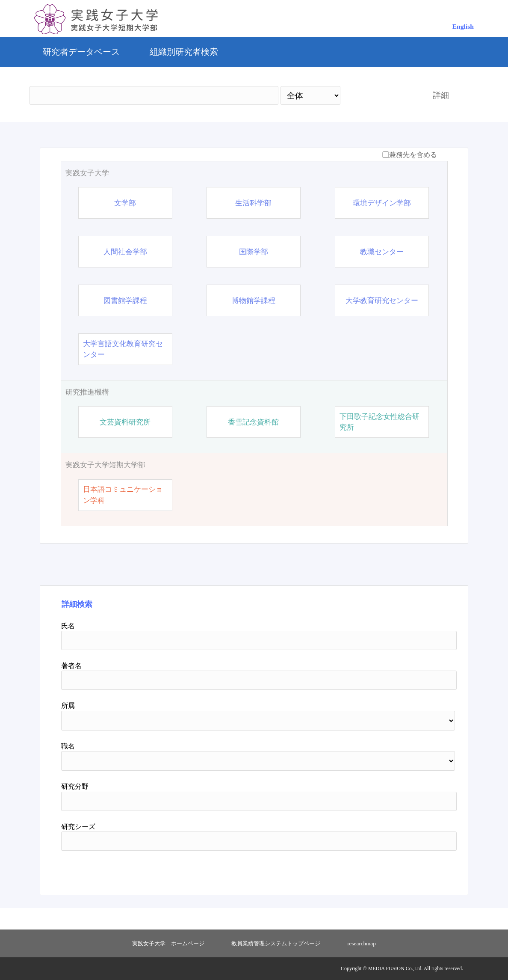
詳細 (441, 95)
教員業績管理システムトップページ (276, 943)
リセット (417, 870)
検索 (379, 95)
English (463, 26)
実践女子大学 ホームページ (168, 943)
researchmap (362, 943)
